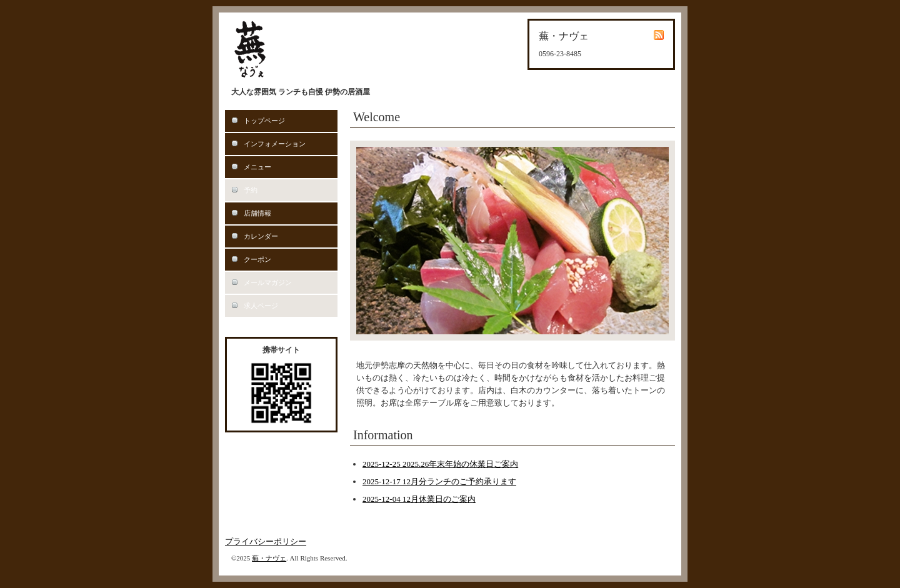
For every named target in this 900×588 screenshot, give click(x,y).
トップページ (264, 121)
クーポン (257, 259)
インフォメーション (275, 144)
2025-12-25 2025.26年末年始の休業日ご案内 (440, 464)
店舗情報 (257, 213)
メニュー (257, 167)
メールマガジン (268, 282)
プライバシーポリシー (266, 541)
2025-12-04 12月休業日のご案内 (419, 499)
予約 (251, 190)
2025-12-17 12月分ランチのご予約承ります (439, 481)
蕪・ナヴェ (269, 558)
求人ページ (261, 306)
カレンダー (261, 236)
